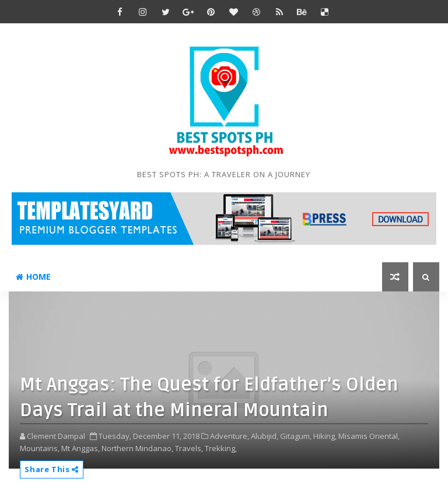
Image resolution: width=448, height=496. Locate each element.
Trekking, (221, 448)
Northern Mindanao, (137, 448)
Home (33, 277)
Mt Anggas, (80, 448)
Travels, (189, 448)
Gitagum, (296, 436)
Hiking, (325, 436)
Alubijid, (265, 436)
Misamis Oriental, (369, 436)
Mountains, (40, 448)
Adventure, (230, 436)
